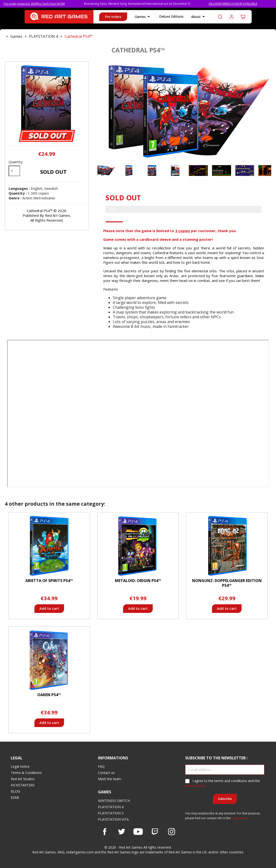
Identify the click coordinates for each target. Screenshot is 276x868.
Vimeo (155, 832)
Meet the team (110, 779)
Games (143, 17)
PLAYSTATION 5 (111, 813)
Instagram (172, 832)
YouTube (138, 832)
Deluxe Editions (171, 16)
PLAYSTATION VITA (113, 819)
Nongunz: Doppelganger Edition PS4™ (227, 583)
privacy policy (195, 786)
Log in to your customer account (232, 17)
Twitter (121, 832)
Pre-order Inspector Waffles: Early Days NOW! (41, 4)
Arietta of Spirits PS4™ (49, 581)
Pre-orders (113, 17)
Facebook (105, 832)
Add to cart (49, 608)
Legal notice (20, 766)
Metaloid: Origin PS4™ (138, 581)
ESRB (15, 798)
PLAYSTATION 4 (111, 807)
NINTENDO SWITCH (114, 801)
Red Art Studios (23, 779)
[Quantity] (14, 171)
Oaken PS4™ (49, 695)
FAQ (101, 766)
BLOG (15, 791)
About (199, 17)
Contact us (106, 773)
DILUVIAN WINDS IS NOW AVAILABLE (240, 4)
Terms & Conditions (26, 773)
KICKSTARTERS (23, 785)
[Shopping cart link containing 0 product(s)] (243, 17)
